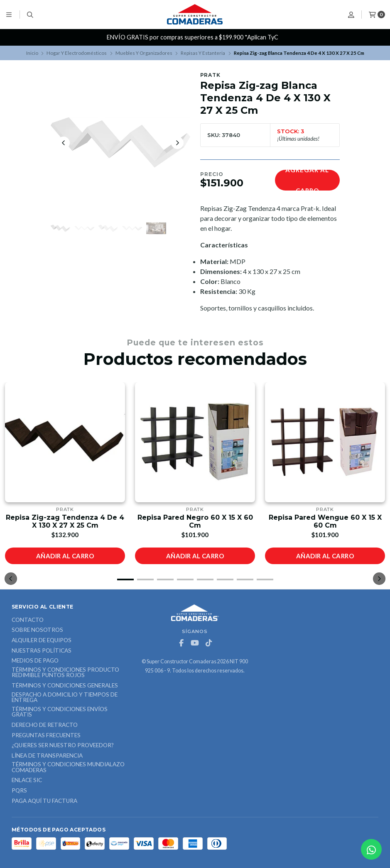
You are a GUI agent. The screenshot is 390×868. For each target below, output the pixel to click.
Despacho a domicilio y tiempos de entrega (65, 698)
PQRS (19, 791)
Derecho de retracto (45, 725)
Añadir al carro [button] (65, 556)
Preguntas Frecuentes (46, 736)
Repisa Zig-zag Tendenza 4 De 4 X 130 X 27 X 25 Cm (65, 521)
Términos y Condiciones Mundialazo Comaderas (68, 767)
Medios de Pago (35, 661)
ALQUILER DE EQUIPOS (42, 641)
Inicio (32, 53)
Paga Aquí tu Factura (44, 801)
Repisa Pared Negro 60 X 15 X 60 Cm (195, 521)
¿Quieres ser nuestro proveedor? (63, 746)
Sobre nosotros (37, 630)
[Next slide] (177, 143)
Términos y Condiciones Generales (65, 686)
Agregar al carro (307, 180)
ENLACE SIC (27, 780)
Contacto (28, 620)
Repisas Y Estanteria (203, 53)
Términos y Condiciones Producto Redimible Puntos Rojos (65, 673)
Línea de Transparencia (47, 756)
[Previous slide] (64, 143)
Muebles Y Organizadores (144, 53)
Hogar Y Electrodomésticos (77, 53)
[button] (125, 579)
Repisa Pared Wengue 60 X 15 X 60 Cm (325, 521)
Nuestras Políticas (42, 651)
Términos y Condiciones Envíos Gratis (60, 712)
